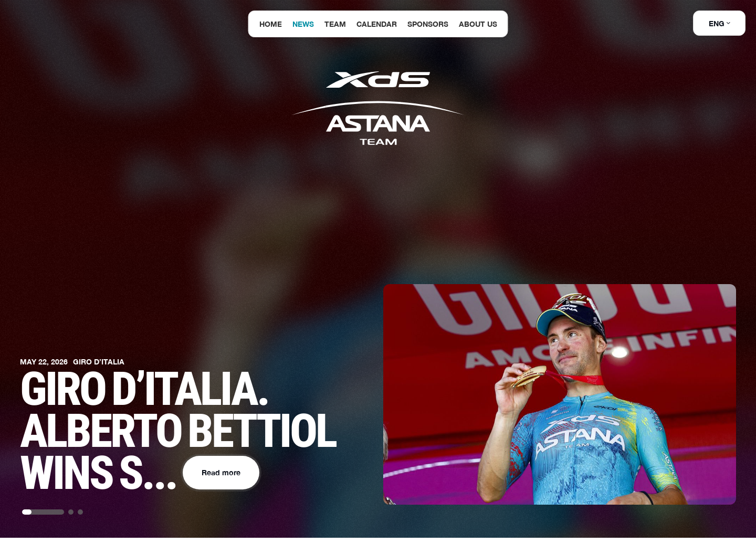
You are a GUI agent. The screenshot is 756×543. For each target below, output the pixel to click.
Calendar (377, 24)
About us (478, 24)
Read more (221, 485)
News (303, 24)
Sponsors (428, 24)
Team (335, 24)
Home (271, 24)
